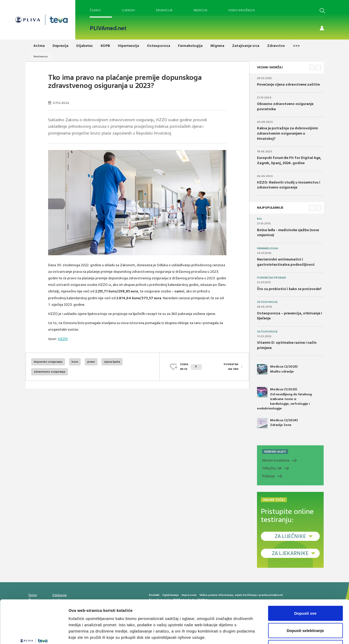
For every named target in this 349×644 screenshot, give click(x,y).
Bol (260, 219)
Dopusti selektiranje (305, 593)
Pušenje (268, 476)
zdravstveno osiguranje (50, 372)
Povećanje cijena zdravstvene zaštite (288, 84)
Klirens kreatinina (276, 460)
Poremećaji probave (271, 278)
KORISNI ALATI (275, 452)
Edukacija (164, 10)
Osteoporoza (267, 302)
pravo (91, 362)
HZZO (63, 339)
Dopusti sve (305, 575)
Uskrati (305, 610)
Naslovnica (41, 56)
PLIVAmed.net (108, 28)
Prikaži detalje (271, 634)
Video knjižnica (242, 10)
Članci (95, 10)
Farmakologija (267, 248)
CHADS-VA (272, 468)
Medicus (200, 10)
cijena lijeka (112, 362)
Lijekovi (128, 10)
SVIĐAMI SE (191, 367)
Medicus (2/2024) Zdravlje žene (277, 423)
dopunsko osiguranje (48, 362)
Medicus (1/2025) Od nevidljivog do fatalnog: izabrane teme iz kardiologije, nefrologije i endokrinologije (285, 399)
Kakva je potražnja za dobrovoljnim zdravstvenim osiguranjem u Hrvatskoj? (287, 133)
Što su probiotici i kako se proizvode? (289, 289)
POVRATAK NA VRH (231, 367)
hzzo (75, 362)
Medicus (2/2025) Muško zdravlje (277, 369)
